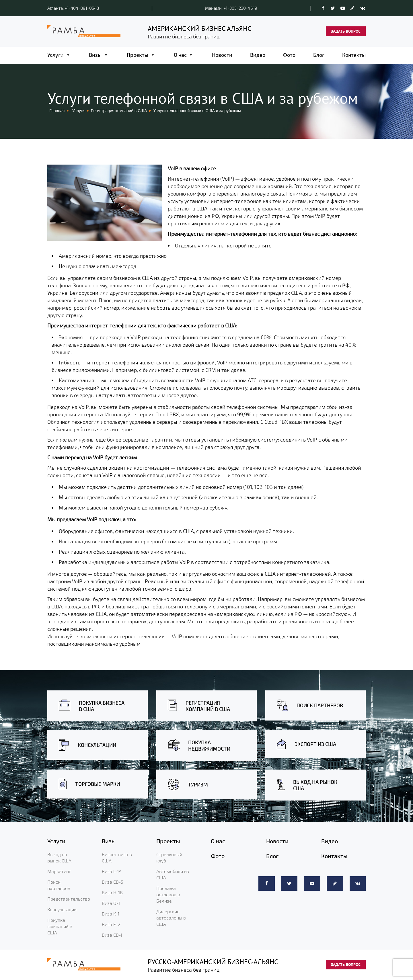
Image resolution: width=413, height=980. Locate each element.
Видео (258, 55)
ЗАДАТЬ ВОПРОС (346, 31)
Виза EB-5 (113, 882)
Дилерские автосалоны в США (171, 918)
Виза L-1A (112, 871)
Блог (319, 55)
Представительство (69, 899)
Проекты (138, 55)
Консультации (62, 909)
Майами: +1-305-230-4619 (231, 8)
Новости (222, 55)
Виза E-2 (111, 924)
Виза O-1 (111, 903)
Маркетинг (59, 871)
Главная (57, 111)
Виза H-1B (112, 892)
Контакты (354, 55)
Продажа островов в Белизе (168, 894)
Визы (95, 55)
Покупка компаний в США (60, 926)
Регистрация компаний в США (119, 111)
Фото (289, 55)
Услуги (55, 55)
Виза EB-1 (112, 935)
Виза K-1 (111, 914)
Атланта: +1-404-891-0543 (73, 8)
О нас (180, 55)
